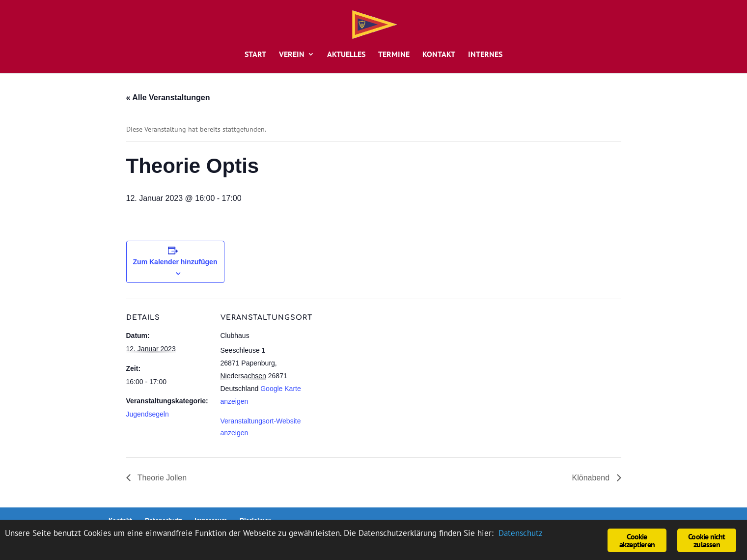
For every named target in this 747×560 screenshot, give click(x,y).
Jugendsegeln (148, 414)
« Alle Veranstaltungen (168, 98)
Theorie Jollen (161, 478)
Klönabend (592, 478)
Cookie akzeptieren (637, 540)
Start (255, 55)
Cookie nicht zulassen (706, 540)
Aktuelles (346, 55)
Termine (394, 55)
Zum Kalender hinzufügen (175, 262)
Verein (292, 55)
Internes (485, 55)
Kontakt (439, 55)
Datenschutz (521, 533)
